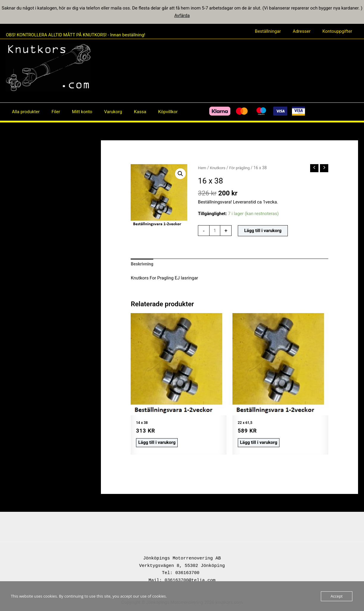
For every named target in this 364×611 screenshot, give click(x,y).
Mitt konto (75, 112)
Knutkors (219, 168)
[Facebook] (174, 112)
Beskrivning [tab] (143, 265)
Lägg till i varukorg (264, 231)
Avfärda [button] (182, 15)
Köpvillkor (151, 112)
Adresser (306, 31)
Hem (202, 168)
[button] (180, 174)
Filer (51, 112)
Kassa (127, 112)
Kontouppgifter (339, 31)
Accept (337, 596)
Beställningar (275, 31)
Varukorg (103, 112)
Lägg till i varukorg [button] (155, 442)
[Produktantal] (215, 231)
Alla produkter (24, 112)
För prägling (241, 168)
